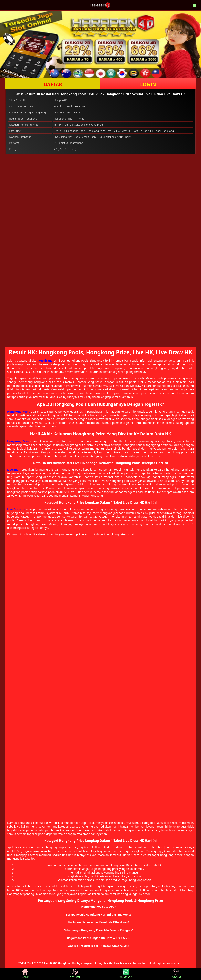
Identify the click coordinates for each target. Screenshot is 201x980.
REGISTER (75, 974)
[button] (100, 907)
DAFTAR (53, 84)
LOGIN (148, 84)
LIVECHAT (176, 974)
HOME (25, 974)
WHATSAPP (126, 974)
